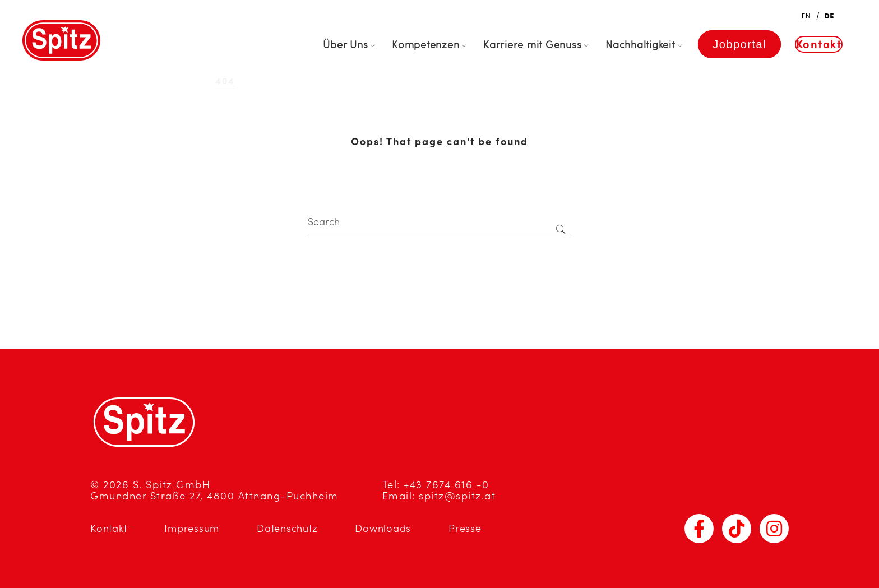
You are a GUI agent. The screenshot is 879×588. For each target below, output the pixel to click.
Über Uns (345, 45)
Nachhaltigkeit (640, 45)
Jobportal (739, 44)
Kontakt (819, 44)
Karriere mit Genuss (532, 45)
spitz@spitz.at (457, 496)
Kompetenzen (425, 45)
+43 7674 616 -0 (447, 485)
